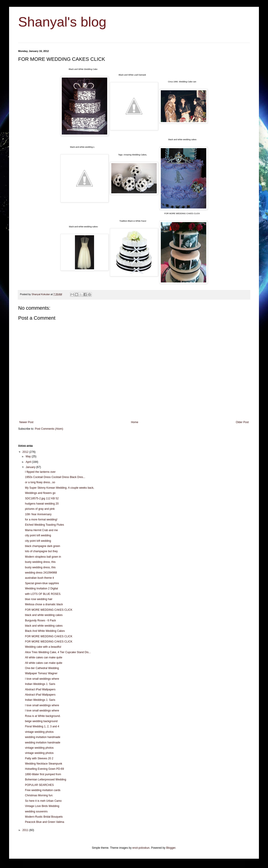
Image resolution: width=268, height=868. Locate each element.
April (29, 462)
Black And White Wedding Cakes (45, 631)
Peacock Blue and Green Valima (45, 822)
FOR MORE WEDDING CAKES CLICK (49, 610)
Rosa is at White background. (43, 716)
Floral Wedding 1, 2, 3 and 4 (42, 726)
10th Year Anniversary (38, 514)
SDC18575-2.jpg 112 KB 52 (42, 498)
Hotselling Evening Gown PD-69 (44, 769)
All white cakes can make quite (44, 657)
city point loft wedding (38, 535)
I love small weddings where (42, 679)
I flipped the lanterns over (40, 472)
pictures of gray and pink (40, 509)
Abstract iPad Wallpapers (40, 689)
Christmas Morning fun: (39, 795)
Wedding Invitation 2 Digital (41, 588)
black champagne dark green (43, 546)
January (31, 467)
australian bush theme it (39, 578)
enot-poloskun (141, 848)
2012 (26, 452)
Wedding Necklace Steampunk (44, 764)
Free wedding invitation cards (43, 790)
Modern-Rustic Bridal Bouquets (44, 817)
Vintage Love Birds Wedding (42, 806)
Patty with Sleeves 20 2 (39, 758)
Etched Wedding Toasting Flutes (45, 525)
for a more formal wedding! (41, 520)
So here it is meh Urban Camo (43, 801)
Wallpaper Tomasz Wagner (41, 673)
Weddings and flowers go (40, 493)
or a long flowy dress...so (40, 482)
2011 (26, 830)
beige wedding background (41, 721)
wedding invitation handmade (43, 737)
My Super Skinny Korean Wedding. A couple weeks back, (60, 488)
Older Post (242, 422)
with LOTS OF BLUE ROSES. (43, 594)
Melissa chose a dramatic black (44, 604)
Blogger (171, 848)
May (29, 456)
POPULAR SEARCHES (39, 785)
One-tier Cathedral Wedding (42, 668)
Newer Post (26, 422)
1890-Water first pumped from (43, 774)
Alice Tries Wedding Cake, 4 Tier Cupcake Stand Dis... (58, 652)
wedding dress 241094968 (41, 573)
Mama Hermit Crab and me (41, 530)
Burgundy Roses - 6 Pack (40, 620)
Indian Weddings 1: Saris (40, 684)
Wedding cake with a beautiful (43, 647)
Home (135, 422)
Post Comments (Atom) (49, 429)
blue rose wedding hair (39, 599)
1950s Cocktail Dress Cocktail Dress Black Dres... (55, 477)
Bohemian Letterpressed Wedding (46, 780)
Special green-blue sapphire (42, 583)
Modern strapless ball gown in (43, 557)
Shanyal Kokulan (41, 294)
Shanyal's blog (62, 22)
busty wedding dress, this (40, 562)
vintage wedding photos (39, 732)
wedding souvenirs (36, 812)
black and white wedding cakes (44, 615)
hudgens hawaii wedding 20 (42, 504)
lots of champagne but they (41, 551)
